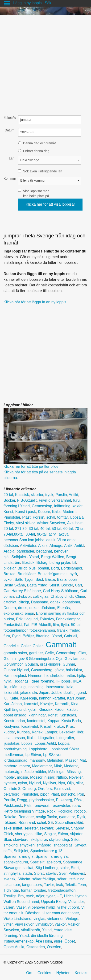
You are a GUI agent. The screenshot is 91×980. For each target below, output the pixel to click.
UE (59, 896)
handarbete (54, 676)
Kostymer (11, 726)
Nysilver (50, 783)
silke (38, 834)
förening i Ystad (17, 506)
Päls (28, 806)
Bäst (39, 579)
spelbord (54, 862)
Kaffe (14, 698)
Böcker (9, 500)
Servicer (62, 828)
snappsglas (63, 845)
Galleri (38, 646)
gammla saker (15, 653)
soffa (8, 851)
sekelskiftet (13, 828)
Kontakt (81, 973)
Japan (44, 693)
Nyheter (63, 973)
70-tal (79, 529)
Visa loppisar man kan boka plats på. (37, 193)
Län (12, 158)
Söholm (24, 879)
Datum (10, 130)
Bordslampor (72, 568)
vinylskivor (44, 924)
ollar (79, 783)
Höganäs (21, 681)
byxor (8, 579)
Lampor (51, 732)
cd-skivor (23, 596)
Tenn (82, 885)
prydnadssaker (41, 800)
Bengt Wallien (53, 557)
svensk (9, 879)
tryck (49, 495)
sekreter (31, 828)
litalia (56, 512)
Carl (78, 585)
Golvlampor (13, 664)
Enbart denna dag (36, 151)
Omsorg (29, 789)
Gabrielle (11, 646)
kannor (45, 698)
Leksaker (67, 732)
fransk (62, 630)
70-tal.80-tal (14, 534)
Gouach (31, 664)
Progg (22, 800)
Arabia (9, 551)
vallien (9, 907)
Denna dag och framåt (39, 143)
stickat (28, 868)
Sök (48, 3)
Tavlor (49, 885)
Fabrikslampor (68, 619)
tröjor (40, 896)
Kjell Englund (14, 710)
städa (27, 873)
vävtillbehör (31, 930)
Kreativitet (30, 726)
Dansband (39, 602)
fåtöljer (28, 636)
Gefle (49, 653)
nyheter (10, 783)
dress (23, 608)
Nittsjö (62, 777)
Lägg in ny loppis (27, 3)
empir (29, 613)
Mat (83, 760)
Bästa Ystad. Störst (43, 585)
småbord (44, 845)
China (80, 596)
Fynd (16, 636)
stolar (64, 868)
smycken (27, 845)
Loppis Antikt (45, 743)
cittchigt (10, 602)
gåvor (59, 670)
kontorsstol (36, 721)
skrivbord (21, 840)
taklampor (12, 885)
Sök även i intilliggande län (43, 171)
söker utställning (71, 879)
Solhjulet (21, 851)
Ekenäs (64, 608)
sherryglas (24, 834)
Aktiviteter (28, 546)
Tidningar (11, 890)
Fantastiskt (13, 625)
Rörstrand (27, 823)
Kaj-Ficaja (29, 698)
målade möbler (34, 772)
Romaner (26, 817)
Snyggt (80, 845)
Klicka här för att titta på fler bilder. (32, 466)
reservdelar (61, 806)
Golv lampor (75, 659)
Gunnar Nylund (16, 670)
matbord (10, 766)
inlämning (62, 506)
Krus (70, 726)
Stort (75, 868)
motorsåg (11, 772)
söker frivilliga (44, 879)
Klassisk (22, 495)
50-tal (57, 529)
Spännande (73, 862)
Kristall (46, 726)
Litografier (46, 738)
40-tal (45, 529)
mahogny (37, 760)
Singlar (50, 834)
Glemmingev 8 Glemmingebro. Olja (33, 659)
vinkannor (56, 919)
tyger (51, 896)
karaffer (59, 698)
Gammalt (61, 645)
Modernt (70, 512)
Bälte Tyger (24, 579)
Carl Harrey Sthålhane (22, 591)
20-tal (8, 495)
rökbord (10, 823)
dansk (55, 602)
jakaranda (29, 693)
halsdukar (74, 670)
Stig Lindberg (46, 868)
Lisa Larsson (14, 738)
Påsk (79, 800)
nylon (22, 783)
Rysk (81, 817)
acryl (53, 534)
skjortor (37, 495)
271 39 (21, 529)
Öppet (70, 941)
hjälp (81, 676)
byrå (73, 574)
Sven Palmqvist (72, 873)
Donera (10, 608)
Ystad (47, 930)
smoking (11, 845)
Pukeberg (64, 800)
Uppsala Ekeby (54, 902)
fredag (75, 630)
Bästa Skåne (14, 585)
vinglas (39, 919)
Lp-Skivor (33, 755)
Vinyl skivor (25, 523)
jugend (80, 693)
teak (59, 885)
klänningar (37, 715)
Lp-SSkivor (52, 755)
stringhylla (12, 873)
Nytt (62, 783)
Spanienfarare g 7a (52, 856)
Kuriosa (23, 732)
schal (51, 517)
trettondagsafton (62, 890)
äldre (58, 941)
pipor (44, 794)
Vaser (21, 907)
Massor (71, 760)
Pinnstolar (12, 517)
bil (74, 563)
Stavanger (12, 868)
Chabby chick (62, 596)
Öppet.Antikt (14, 947)
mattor (25, 766)
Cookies (44, 973)
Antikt (74, 495)
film (56, 625)
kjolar (32, 710)
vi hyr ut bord (68, 907)
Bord (55, 568)
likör (80, 732)
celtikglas (41, 596)
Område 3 (12, 789)
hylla (7, 681)
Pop (81, 794)
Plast (26, 517)
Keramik (62, 704)
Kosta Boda (71, 721)
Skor (7, 840)
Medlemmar (42, 766)
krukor (59, 726)
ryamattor (67, 817)
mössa (23, 777)
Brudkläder (27, 574)
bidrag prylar (60, 563)
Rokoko (10, 817)
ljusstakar (11, 743)
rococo (80, 811)
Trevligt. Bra (14, 896)
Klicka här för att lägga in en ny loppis (35, 302)
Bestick (28, 563)
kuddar (9, 732)
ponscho (68, 794)
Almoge (56, 546)
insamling (36, 687)
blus (32, 568)
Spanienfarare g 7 (19, 856)
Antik (68, 546)
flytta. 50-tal (71, 625)
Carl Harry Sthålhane (60, 591)
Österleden (36, 947)
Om (29, 973)
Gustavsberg (42, 670)
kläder (60, 710)
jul (5, 698)
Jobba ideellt (62, 693)
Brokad (10, 574)
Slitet (75, 840)
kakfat (77, 506)
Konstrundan (14, 721)
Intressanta (55, 687)
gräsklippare (50, 664)
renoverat (41, 806)
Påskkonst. (13, 806)
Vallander (76, 902)
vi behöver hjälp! (42, 907)
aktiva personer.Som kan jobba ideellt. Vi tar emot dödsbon (40, 540)
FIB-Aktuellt (27, 500)
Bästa (50, 579)
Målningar (56, 772)
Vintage (72, 919)
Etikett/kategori (9, 118)
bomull (43, 568)
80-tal (30, 534)
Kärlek (37, 732)
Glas (82, 653)
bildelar (10, 568)
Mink (58, 766)
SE (51, 823)
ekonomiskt (13, 613)
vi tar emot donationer (61, 913)
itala (70, 687)
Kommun (9, 179)
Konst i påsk (26, 512)
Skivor (63, 834)
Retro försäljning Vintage (24, 811)
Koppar (44, 512)
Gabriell (71, 636)
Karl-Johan (13, 704)
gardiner (36, 653)
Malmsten (55, 760)
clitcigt (24, 602)
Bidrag (42, 563)
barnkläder (25, 551)
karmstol (31, 704)
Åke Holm (75, 523)
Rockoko (65, 811)
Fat (27, 625)
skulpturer (39, 840)
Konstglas (68, 715)
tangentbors (32, 885)
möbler (9, 777)
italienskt (11, 693)
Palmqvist (62, 789)
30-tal (33, 529)
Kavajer (47, 704)
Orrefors (45, 789)
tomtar (62, 517)
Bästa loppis (67, 579)
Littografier (65, 738)
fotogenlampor (15, 630)
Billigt (22, 568)
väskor (60, 924)
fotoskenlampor (42, 630)
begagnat (44, 551)
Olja (70, 783)
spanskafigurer (16, 862)
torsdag (40, 890)
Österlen (54, 947)
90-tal (42, 534)
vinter (8, 924)
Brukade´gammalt (53, 574)
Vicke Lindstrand (17, 919)
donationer (71, 602)
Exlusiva (47, 619)
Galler (26, 646)
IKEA (77, 681)
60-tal (68, 529)
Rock (51, 811)
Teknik (70, 885)
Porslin (61, 495)
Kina (74, 704)
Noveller (76, 777)
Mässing (74, 772)
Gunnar (69, 664)
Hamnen (35, 676)
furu (76, 500)
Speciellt (37, 862)
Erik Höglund (27, 619)
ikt (5, 687)
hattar (70, 676)
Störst (39, 873)
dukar (34, 608)
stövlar (51, 873)
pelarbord (12, 794)
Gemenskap (42, 506)
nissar (49, 777)
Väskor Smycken (51, 523)
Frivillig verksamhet (55, 500)
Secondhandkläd (69, 823)
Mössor (36, 777)
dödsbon (48, 608)
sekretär (47, 828)
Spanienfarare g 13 (46, 851)
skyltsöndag (59, 840)
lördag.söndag (15, 760)
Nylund (35, 783)
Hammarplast (15, 676)
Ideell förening (43, 681)
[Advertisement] (45, 61)
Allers (43, 546)
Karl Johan (76, 698)
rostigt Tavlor (46, 817)
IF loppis (63, 681)
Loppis (27, 743)
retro (76, 806)
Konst (8, 512)
